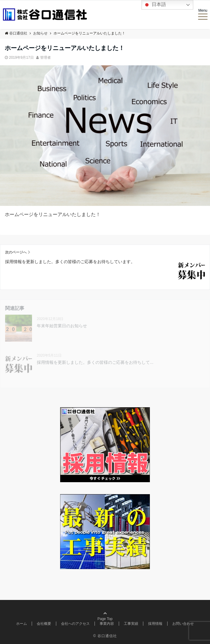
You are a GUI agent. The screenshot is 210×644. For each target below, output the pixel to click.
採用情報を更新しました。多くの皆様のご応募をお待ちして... (95, 362)
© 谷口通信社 (105, 636)
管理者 (45, 58)
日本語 (155, 5)
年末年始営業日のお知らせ (62, 326)
